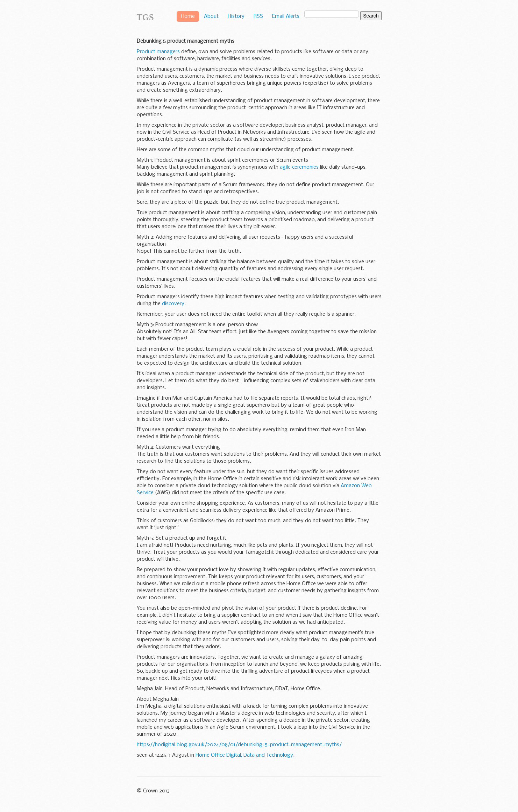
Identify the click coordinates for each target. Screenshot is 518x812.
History (236, 16)
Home (188, 16)
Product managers (158, 52)
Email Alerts (286, 16)
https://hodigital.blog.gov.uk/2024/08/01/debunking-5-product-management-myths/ (239, 745)
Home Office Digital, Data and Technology (244, 755)
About (211, 16)
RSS (258, 16)
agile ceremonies (299, 167)
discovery (173, 304)
